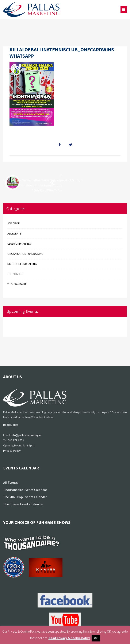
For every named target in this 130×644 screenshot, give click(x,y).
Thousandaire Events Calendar (25, 490)
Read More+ (11, 425)
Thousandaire (17, 284)
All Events (10, 483)
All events (14, 233)
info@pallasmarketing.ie (26, 435)
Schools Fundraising (22, 264)
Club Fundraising (19, 244)
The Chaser (15, 274)
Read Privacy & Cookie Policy (69, 638)
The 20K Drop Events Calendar (25, 497)
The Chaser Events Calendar (23, 504)
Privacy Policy (12, 451)
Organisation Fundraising (25, 254)
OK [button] (96, 638)
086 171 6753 (16, 440)
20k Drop (14, 223)
